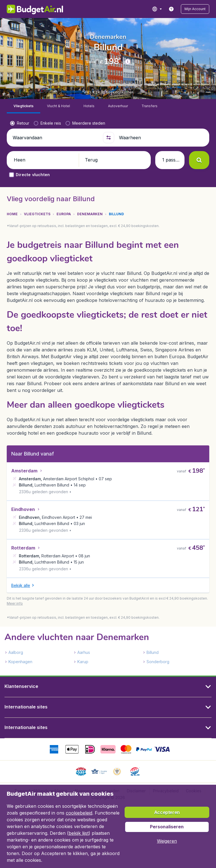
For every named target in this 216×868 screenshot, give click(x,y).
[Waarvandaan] (55, 123)
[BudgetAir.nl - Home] (35, 9)
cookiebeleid (79, 813)
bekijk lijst (79, 833)
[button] (195, 9)
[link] (171, 9)
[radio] (20, 109)
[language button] (157, 9)
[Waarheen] (161, 123)
